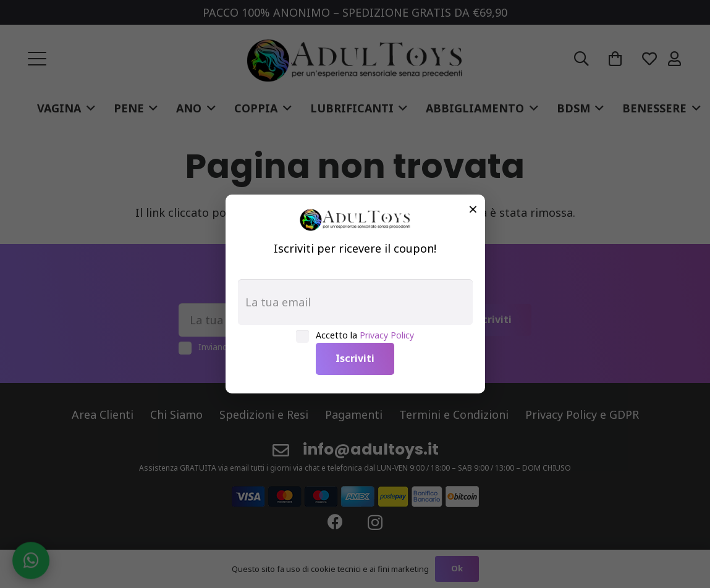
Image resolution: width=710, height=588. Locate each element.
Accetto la (365, 335)
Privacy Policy (387, 335)
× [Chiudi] (473, 209)
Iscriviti (355, 358)
